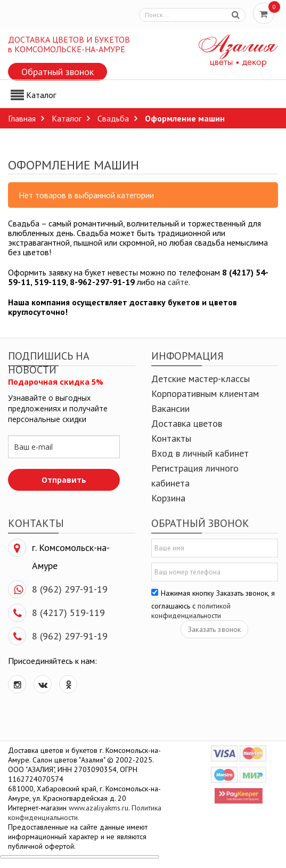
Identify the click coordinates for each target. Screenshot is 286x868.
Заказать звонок (214, 629)
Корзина (168, 498)
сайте (178, 282)
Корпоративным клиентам (205, 394)
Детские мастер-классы (201, 379)
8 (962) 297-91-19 (70, 589)
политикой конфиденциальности (191, 611)
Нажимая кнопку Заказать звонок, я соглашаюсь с (213, 604)
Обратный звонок (58, 72)
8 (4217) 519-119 (68, 613)
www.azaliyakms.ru (99, 808)
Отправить (64, 480)
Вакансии (170, 408)
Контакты (171, 438)
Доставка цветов (187, 423)
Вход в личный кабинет (200, 453)
